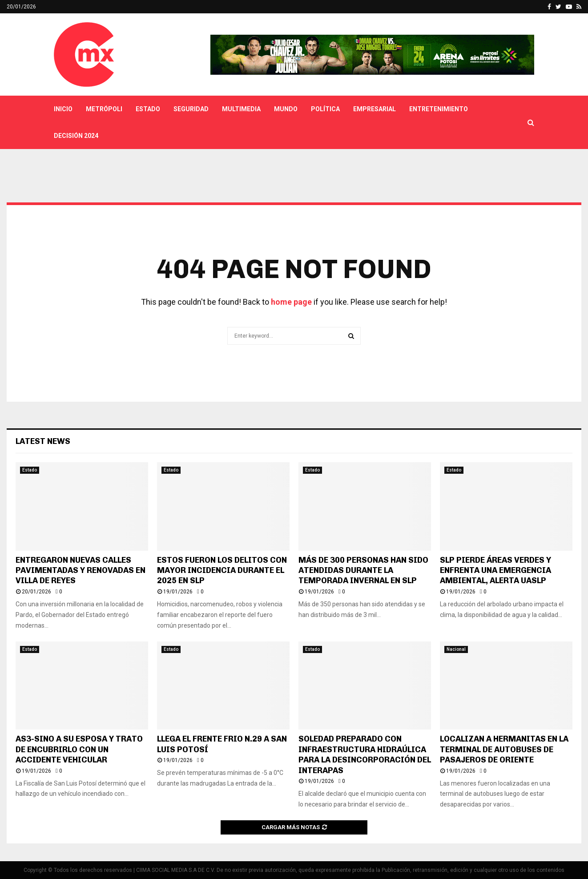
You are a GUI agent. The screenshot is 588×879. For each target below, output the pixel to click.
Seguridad (191, 109)
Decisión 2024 (76, 136)
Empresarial (375, 109)
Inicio (63, 109)
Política (325, 109)
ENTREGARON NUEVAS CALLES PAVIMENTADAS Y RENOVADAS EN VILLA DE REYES (81, 571)
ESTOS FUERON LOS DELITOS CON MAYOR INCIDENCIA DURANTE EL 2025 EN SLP (222, 571)
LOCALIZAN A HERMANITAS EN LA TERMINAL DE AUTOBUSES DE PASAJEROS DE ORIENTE (504, 749)
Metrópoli (104, 109)
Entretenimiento (439, 109)
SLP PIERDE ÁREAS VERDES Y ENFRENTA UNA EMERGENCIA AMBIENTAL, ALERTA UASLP (495, 571)
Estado (148, 109)
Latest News (43, 441)
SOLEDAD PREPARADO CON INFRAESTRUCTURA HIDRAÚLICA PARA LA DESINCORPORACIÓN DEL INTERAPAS (365, 754)
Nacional (456, 649)
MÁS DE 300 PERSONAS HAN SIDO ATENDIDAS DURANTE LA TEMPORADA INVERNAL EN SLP (363, 571)
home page (291, 302)
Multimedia (241, 109)
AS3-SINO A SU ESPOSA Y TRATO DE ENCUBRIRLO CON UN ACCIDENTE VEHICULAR (79, 749)
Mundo (286, 109)
